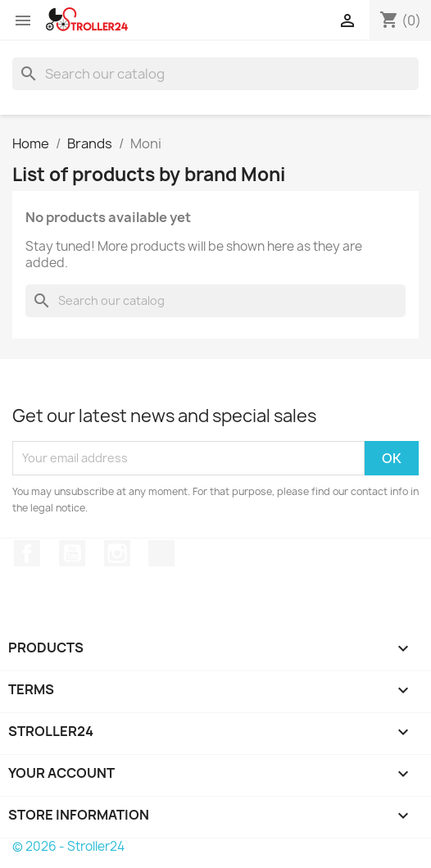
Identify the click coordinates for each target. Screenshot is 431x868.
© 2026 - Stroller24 (68, 846)
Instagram (117, 553)
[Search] (215, 74)
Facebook (27, 553)
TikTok (161, 553)
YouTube (72, 553)
